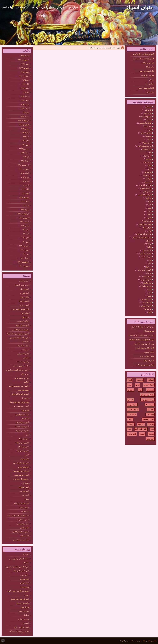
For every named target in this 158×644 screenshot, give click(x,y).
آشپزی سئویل (24, 305)
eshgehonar (25, 511)
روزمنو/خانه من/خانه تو (21, 329)
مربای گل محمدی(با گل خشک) (143, 327)
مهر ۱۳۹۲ (25, 145)
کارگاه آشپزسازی (23, 321)
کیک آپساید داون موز (147, 71)
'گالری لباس (24, 528)
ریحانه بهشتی (24, 507)
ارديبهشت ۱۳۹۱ (23, 214)
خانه (84, 7)
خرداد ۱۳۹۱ (24, 209)
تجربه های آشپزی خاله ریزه (19, 338)
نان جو (152, 80)
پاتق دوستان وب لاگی (21, 627)
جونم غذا (25, 398)
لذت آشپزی (25, 536)
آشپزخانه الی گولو (22, 325)
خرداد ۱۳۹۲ (24, 161)
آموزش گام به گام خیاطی (20, 394)
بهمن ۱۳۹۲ (25, 129)
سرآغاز (61, 7)
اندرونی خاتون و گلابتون (20, 532)
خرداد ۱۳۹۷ (24, 56)
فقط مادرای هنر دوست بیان (19, 402)
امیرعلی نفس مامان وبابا (20, 599)
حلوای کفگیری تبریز (147, 356)
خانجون (26, 358)
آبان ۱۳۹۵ (25, 84)
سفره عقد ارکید (23, 520)
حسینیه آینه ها (24, 281)
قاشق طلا (25, 410)
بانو (27, 435)
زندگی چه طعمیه (23, 362)
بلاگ (144, 641)
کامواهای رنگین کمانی (21, 503)
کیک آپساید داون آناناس (146, 88)
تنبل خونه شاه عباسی (21, 378)
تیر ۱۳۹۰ (26, 254)
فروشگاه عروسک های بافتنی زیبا (17, 567)
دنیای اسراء (139, 7)
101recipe (25, 342)
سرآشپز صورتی (23, 467)
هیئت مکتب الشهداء (22, 285)
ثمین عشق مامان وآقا (21, 571)
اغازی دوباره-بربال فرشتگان (19, 631)
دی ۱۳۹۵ (25, 80)
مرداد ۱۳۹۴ (25, 100)
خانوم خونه (25, 418)
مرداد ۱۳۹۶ (25, 72)
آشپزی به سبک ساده (21, 406)
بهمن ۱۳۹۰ (25, 226)
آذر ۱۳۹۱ (25, 185)
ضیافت (26, 382)
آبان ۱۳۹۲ (25, 141)
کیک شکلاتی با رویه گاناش (145, 348)
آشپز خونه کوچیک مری (21, 463)
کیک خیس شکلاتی (148, 63)
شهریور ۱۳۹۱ (24, 197)
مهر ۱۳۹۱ (25, 193)
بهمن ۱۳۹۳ (25, 104)
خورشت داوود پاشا (147, 75)
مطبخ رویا (25, 313)
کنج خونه (25, 495)
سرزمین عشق (23, 611)
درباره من (73, 7)
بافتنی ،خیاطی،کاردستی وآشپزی (17, 370)
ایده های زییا (24, 293)
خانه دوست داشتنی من (21, 540)
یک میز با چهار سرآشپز (21, 366)
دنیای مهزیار (24, 575)
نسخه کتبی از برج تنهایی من (19, 559)
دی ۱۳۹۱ (25, 181)
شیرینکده (25, 350)
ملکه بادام (150, 92)
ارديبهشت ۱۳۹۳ (23, 120)
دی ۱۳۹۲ (25, 133)
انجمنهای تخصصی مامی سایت (18, 515)
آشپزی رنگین (24, 289)
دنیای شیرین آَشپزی (22, 414)
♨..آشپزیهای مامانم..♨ (21, 479)
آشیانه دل (25, 623)
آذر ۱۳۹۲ (25, 137)
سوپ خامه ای (149, 331)
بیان (141, 641)
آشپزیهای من (24, 491)
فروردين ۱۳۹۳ (24, 124)
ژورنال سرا (25, 607)
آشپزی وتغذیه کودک (22, 426)
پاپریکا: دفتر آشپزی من (21, 471)
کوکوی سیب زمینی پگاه (146, 365)
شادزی (26, 595)
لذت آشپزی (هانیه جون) (20, 309)
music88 (26, 554)
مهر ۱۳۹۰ (25, 242)
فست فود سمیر (23, 390)
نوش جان (25, 483)
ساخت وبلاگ (152, 641)
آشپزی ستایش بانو (22, 422)
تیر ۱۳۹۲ (26, 157)
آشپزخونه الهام (23, 447)
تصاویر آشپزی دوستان (43, 7)
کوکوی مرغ (150, 84)
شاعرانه (26, 563)
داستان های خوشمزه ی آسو (19, 386)
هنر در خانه (25, 374)
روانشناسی (7, 7)
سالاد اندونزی (149, 352)
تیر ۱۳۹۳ (26, 112)
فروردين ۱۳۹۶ (24, 76)
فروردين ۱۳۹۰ (24, 266)
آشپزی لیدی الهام (23, 451)
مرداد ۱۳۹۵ (25, 88)
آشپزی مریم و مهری (22, 475)
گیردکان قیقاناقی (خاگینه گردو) (143, 54)
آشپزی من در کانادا (22, 443)
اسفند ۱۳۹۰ (24, 222)
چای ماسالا (150, 67)
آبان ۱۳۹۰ (25, 238)
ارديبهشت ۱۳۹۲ (23, 165)
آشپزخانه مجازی (23, 354)
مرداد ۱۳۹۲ (25, 153)
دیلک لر (26, 615)
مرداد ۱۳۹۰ (25, 250)
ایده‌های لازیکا (24, 301)
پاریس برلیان (24, 579)
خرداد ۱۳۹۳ (24, 116)
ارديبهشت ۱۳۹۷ (23, 60)
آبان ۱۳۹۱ (25, 189)
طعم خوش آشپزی (22, 430)
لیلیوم (27, 455)
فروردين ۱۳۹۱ (24, 218)
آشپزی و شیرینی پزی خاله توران (17, 333)
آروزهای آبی (24, 583)
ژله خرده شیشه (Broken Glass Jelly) (141, 335)
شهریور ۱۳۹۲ (24, 149)
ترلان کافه (25, 317)
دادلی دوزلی (24, 297)
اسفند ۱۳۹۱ (24, 173)
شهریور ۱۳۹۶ (24, 68)
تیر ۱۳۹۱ (26, 205)
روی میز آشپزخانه (23, 346)
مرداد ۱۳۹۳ (25, 108)
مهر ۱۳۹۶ (25, 64)
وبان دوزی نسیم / (23, 524)
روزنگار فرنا (25, 587)
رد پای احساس (24, 619)
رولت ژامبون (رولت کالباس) (144, 344)
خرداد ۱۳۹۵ (24, 96)
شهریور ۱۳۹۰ (24, 246)
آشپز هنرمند (24, 459)
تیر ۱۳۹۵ (26, 92)
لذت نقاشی (23, 7)
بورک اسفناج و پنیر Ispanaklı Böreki (141, 339)
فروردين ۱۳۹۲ (24, 169)
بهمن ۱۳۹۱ (25, 177)
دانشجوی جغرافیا (23, 603)
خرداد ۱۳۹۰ (24, 258)
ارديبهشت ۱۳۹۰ (23, 262)
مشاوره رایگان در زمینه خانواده (18, 591)
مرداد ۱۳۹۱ (25, 201)
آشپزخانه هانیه (24, 487)
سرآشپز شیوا (24, 439)
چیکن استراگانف (148, 361)
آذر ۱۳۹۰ (25, 234)
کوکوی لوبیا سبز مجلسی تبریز (143, 58)
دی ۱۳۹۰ (25, 230)
